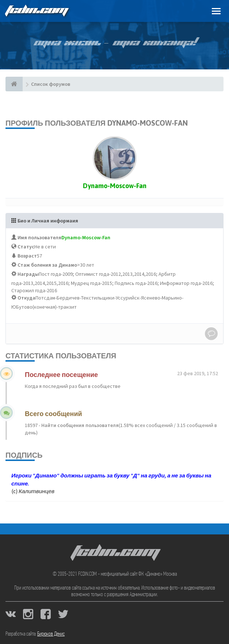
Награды (28, 274)
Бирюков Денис (51, 634)
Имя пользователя (39, 237)
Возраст (27, 256)
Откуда (26, 298)
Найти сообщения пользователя (79, 425)
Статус (26, 247)
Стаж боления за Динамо (47, 265)
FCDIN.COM (36, 11)
